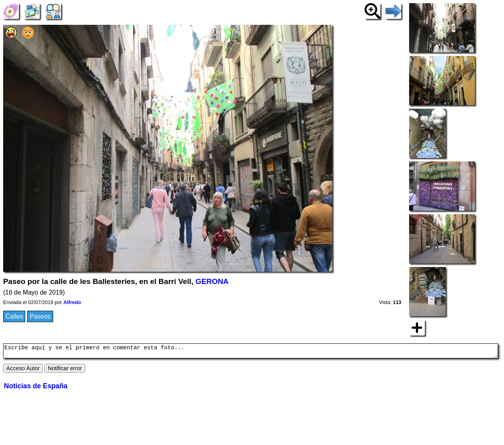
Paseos (40, 316)
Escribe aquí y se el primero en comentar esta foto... (251, 352)
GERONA (212, 281)
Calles (14, 316)
